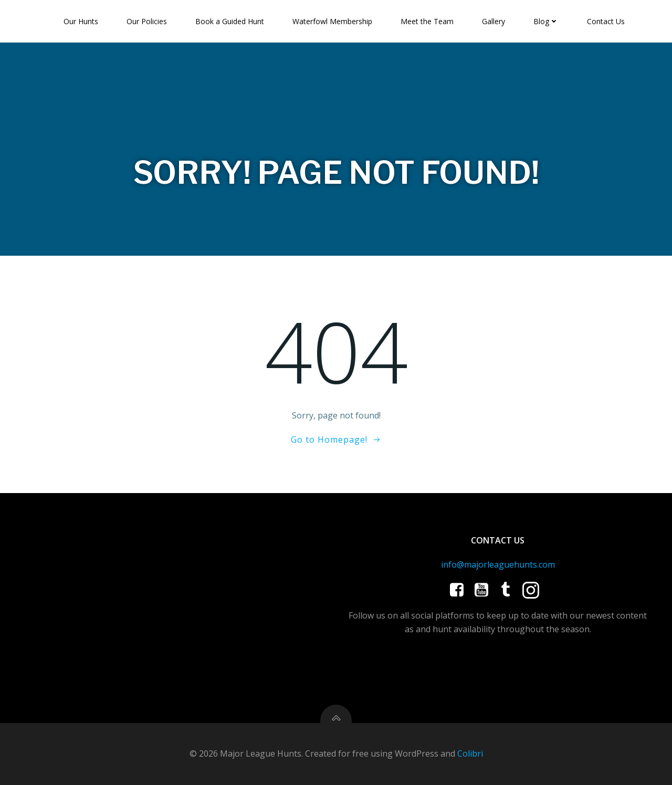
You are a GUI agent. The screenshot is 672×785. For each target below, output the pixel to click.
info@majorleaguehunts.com (498, 564)
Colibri (470, 753)
